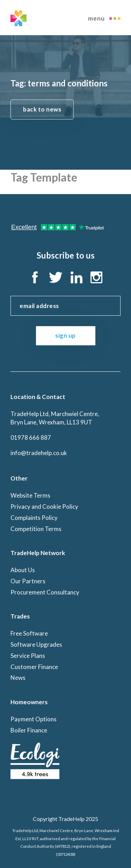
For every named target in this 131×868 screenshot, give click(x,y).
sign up (65, 335)
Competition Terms (36, 529)
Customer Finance (34, 667)
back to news (42, 109)
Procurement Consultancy (45, 592)
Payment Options (34, 719)
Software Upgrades (36, 644)
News (18, 678)
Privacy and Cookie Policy (44, 506)
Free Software (29, 633)
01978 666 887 (31, 437)
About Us (23, 570)
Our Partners (28, 581)
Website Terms (30, 495)
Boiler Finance (29, 730)
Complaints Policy (34, 518)
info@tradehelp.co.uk (39, 453)
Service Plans (28, 656)
